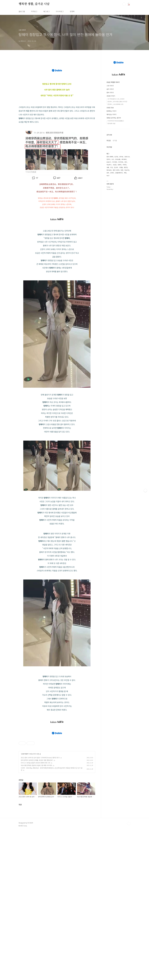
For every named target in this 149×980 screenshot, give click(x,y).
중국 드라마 (116, 170)
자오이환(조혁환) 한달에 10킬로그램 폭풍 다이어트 (36, 852)
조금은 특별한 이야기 (113, 82)
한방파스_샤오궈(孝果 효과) (115, 104)
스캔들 (121, 167)
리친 (112, 167)
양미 (126, 162)
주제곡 (125, 165)
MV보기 (109, 162)
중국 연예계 (110, 157)
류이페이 (124, 159)
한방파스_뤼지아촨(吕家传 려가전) (117, 102)
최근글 (109, 140)
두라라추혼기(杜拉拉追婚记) (116, 121)
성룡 (108, 167)
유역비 (112, 173)
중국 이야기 (110, 93)
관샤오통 (118, 159)
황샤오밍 (109, 170)
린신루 (116, 167)
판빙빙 (126, 167)
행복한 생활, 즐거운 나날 (34, 4)
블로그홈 (22, 11)
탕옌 (122, 170)
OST (113, 159)
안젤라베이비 (119, 173)
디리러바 (115, 162)
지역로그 (34, 11)
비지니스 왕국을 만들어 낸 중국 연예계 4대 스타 (35, 850)
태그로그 (47, 11)
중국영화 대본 (111, 123)
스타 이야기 (25, 841)
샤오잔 (115, 165)
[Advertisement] (57, 543)
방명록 (72, 11)
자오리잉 (127, 170)
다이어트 (121, 162)
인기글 (115, 140)
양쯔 (108, 173)
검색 (124, 4)
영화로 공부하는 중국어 (114, 118)
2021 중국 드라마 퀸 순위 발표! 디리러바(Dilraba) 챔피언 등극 (40, 845)
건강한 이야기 (111, 96)
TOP (129, 911)
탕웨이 (120, 165)
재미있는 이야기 (111, 114)
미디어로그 (60, 11)
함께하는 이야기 (111, 111)
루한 (125, 173)
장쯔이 (108, 159)
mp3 (108, 175)
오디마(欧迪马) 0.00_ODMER (116, 99)
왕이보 (121, 157)
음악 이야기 (110, 89)
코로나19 (127, 157)
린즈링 (116, 157)
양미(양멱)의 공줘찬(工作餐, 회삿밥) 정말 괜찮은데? (37, 847)
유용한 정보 (110, 108)
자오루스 (109, 165)
